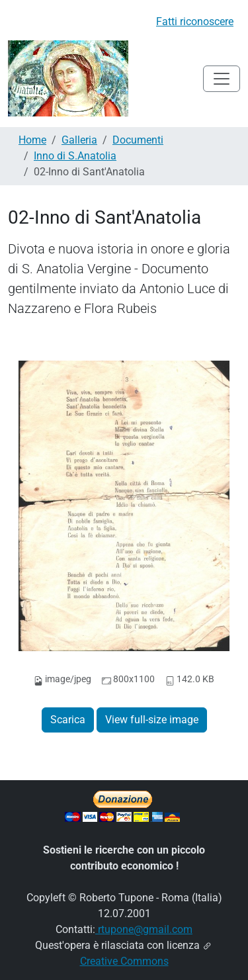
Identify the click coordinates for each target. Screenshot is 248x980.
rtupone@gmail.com (144, 929)
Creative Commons (124, 961)
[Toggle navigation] (222, 79)
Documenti (138, 140)
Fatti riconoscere (195, 22)
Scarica (68, 720)
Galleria (79, 140)
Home (32, 140)
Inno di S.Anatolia (75, 156)
